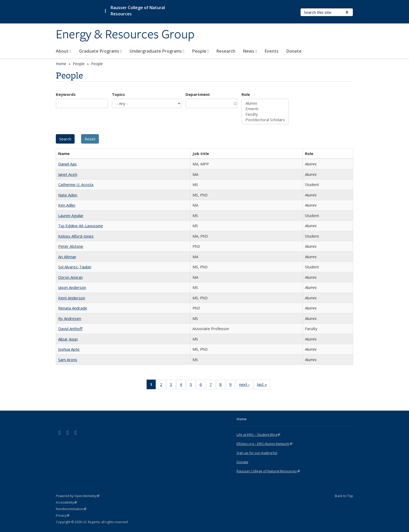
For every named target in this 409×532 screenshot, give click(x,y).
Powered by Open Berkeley (78, 496)
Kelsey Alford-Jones (76, 236)
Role (246, 94)
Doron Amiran (70, 277)
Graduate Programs (100, 51)
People (201, 51)
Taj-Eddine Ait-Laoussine (81, 226)
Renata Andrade (73, 308)
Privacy (63, 515)
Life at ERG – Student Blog (258, 435)
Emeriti (265, 109)
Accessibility (66, 502)
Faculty (265, 114)
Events (272, 51)
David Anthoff (70, 329)
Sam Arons (68, 360)
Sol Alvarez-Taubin (75, 267)
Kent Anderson (72, 298)
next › (246, 385)
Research (226, 51)
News (250, 51)
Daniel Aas (67, 164)
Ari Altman (67, 257)
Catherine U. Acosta (76, 184)
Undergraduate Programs (157, 51)
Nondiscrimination (71, 509)
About (64, 51)
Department (198, 94)
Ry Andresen (70, 318)
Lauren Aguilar (71, 215)
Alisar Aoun (68, 339)
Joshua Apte (69, 349)
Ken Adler (67, 205)
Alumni (265, 103)
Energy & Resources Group (125, 35)
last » (264, 385)
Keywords (66, 94)
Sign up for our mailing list (257, 453)
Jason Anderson (72, 287)
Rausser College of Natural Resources (138, 11)
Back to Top (344, 496)
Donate (294, 51)
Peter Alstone (71, 246)
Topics (118, 94)
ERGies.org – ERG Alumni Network (264, 444)
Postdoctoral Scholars (265, 120)
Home (61, 64)
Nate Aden (68, 195)
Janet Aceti (68, 174)
